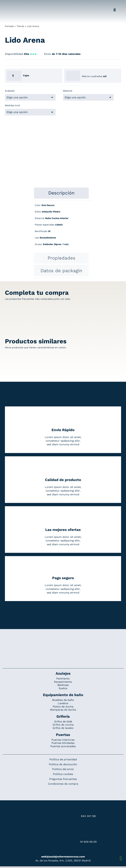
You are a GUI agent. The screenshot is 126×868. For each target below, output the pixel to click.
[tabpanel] (63, 227)
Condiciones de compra (63, 784)
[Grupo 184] (10, 4)
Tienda (20, 26)
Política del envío (63, 769)
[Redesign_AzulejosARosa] (63, 640)
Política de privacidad (63, 759)
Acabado (10, 91)
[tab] (61, 193)
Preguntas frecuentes (63, 779)
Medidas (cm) (12, 105)
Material (68, 91)
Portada (9, 26)
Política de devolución (63, 764)
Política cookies (63, 774)
